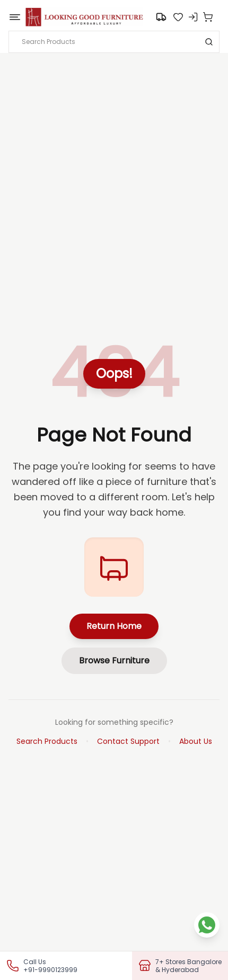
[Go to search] (161, 17)
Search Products (47, 741)
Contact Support (128, 741)
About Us (196, 741)
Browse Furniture (114, 660)
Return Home (114, 626)
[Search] (209, 42)
